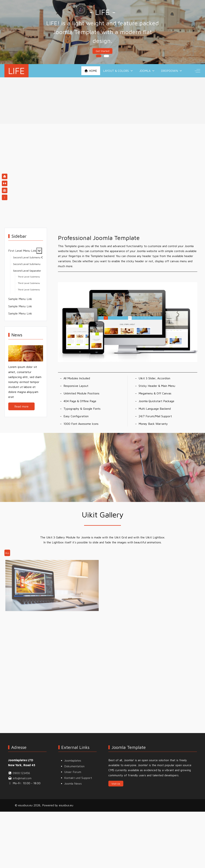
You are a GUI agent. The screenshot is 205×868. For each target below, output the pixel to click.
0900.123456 (21, 773)
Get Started (102, 51)
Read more (21, 406)
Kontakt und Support (78, 778)
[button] (128, 322)
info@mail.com (22, 778)
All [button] (7, 553)
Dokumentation (74, 766)
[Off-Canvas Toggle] (197, 71)
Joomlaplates (73, 760)
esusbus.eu (66, 805)
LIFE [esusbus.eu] (16, 71)
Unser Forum (73, 772)
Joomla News (73, 783)
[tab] (99, 56)
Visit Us (116, 784)
